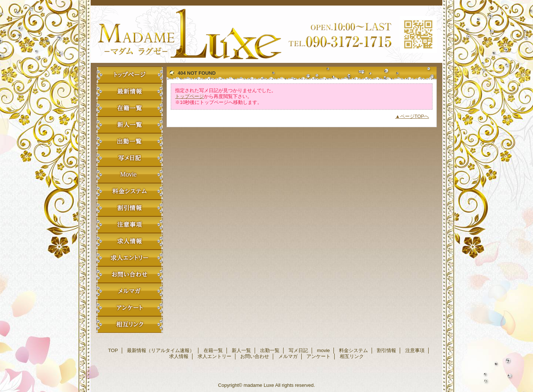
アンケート (130, 308)
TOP (130, 75)
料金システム (130, 191)
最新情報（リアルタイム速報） (130, 92)
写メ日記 (130, 158)
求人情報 (130, 241)
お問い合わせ (130, 275)
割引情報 (130, 208)
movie (130, 175)
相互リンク (130, 325)
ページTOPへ (415, 116)
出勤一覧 (130, 141)
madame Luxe (266, 34)
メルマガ (130, 291)
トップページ (190, 96)
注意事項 (130, 225)
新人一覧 (130, 125)
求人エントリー (130, 258)
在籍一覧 (130, 108)
